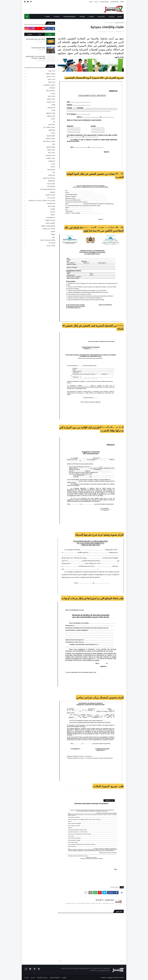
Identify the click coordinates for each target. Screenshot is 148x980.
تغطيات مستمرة (40, 138)
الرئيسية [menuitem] (120, 16)
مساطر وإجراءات (40, 217)
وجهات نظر (40, 243)
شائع (50, 34)
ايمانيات (40, 119)
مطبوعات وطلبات (109, 23)
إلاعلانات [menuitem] (57, 16)
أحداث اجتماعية (40, 76)
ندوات (40, 237)
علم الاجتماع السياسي (40, 178)
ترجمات (40, 133)
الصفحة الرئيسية (119, 23)
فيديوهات (40, 192)
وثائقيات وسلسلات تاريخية (40, 240)
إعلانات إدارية (40, 96)
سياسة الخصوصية (104, 2)
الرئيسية (122, 2)
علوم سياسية (40, 184)
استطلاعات (40, 88)
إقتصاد (40, 105)
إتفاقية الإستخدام (114, 2)
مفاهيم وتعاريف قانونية (40, 226)
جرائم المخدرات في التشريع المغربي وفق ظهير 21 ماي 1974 (35, 57)
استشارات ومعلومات (40, 85)
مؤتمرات (40, 209)
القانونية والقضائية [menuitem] (70, 16)
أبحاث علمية (40, 71)
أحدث (121, 961)
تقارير (40, 144)
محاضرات (40, 212)
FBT (123, 977)
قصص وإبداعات (40, 203)
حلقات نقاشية (40, 150)
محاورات (40, 214)
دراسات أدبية (40, 152)
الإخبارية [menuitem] (112, 16)
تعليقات (29, 34)
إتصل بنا (91, 2)
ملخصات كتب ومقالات (40, 229)
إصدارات (40, 93)
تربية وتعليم (40, 130)
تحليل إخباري (40, 124)
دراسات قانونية (40, 158)
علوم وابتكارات (40, 186)
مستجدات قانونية (40, 220)
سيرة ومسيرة (40, 169)
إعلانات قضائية (40, 99)
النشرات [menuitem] (47, 16)
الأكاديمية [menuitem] (102, 16)
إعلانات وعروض (40, 102)
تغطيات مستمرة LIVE (40, 141)
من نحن (96, 2)
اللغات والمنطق (40, 113)
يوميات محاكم (40, 245)
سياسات (40, 167)
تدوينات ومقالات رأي (40, 127)
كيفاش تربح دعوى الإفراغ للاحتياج (36, 39)
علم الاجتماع (40, 175)
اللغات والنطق (40, 116)
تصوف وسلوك (40, 136)
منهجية (40, 234)
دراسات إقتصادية (40, 155)
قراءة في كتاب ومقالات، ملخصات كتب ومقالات (40, 200)
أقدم (60, 961)
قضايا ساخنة (40, 206)
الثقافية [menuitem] (82, 16)
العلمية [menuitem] (92, 16)
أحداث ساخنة (40, 79)
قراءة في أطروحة (40, 195)
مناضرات (40, 231)
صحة (40, 172)
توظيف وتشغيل (40, 147)
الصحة (40, 110)
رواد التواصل (40, 161)
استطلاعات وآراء (40, 90)
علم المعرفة (40, 181)
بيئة (40, 122)
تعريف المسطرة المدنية (38, 48)
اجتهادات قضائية (40, 74)
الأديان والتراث (40, 107)
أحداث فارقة (40, 82)
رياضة (40, 164)
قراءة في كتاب (40, 198)
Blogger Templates (113, 977)
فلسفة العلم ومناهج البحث (40, 189)
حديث (40, 34)
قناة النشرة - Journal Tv (105, 900)
